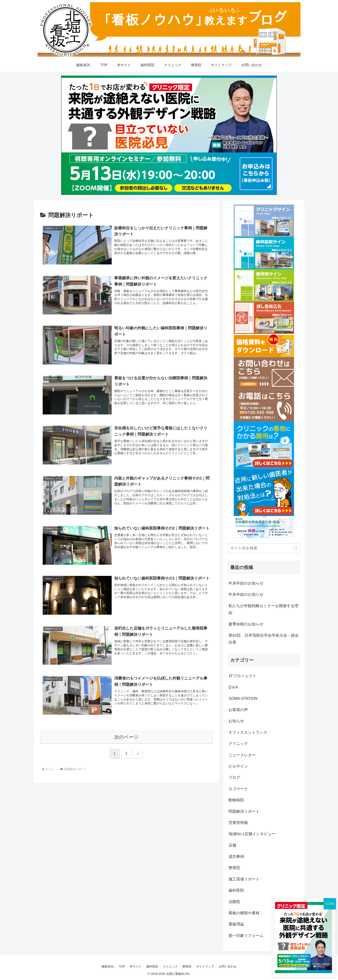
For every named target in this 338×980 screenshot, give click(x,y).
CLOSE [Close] (330, 904)
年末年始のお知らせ (246, 583)
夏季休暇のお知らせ (246, 624)
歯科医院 (152, 966)
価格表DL (108, 966)
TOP (122, 966)
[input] (264, 548)
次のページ (126, 737)
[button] (296, 548)
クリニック (170, 966)
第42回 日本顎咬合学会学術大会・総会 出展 (264, 639)
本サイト (136, 966)
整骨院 (187, 966)
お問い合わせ (228, 966)
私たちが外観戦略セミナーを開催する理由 (263, 609)
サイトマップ (205, 966)
